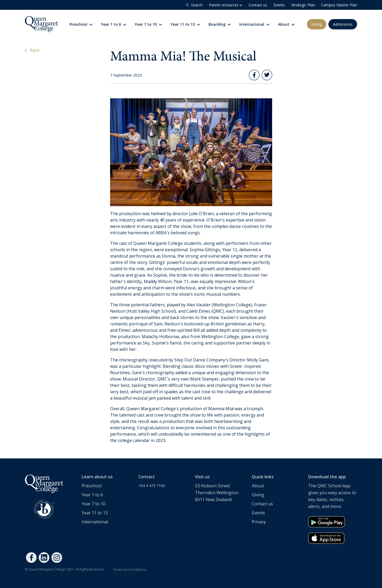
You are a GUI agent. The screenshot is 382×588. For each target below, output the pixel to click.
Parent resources (226, 5)
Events (279, 5)
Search (194, 5)
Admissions (343, 24)
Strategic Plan (303, 5)
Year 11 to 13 (185, 24)
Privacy (259, 522)
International (254, 24)
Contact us (258, 5)
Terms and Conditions (129, 570)
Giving (317, 24)
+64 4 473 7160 (152, 486)
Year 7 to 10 (148, 24)
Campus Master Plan (339, 5)
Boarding (220, 24)
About (286, 24)
